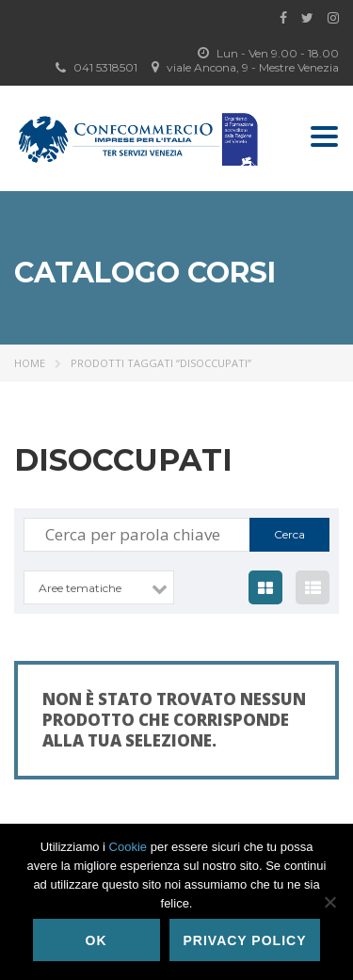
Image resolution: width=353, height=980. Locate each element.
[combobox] (99, 587)
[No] (329, 902)
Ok (96, 940)
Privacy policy (245, 940)
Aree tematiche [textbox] (80, 588)
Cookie (128, 847)
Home (30, 363)
